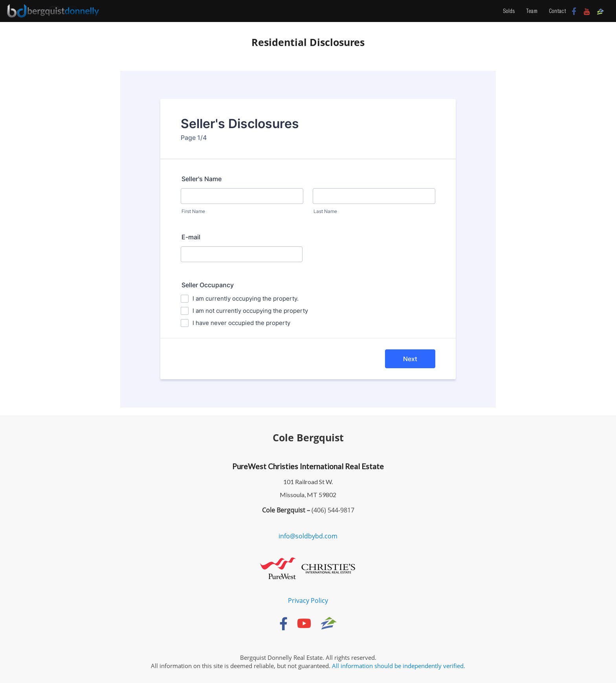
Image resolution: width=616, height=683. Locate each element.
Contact (557, 11)
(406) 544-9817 (332, 510)
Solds (509, 11)
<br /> (308, 239)
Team (532, 11)
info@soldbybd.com (308, 536)
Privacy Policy (308, 600)
